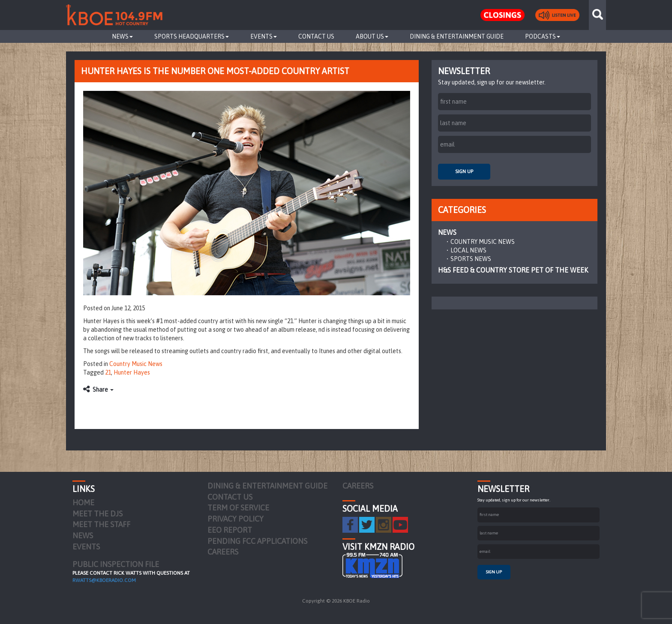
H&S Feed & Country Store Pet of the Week (513, 270)
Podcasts (543, 36)
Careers (223, 552)
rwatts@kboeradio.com (104, 580)
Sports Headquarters (192, 36)
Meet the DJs (97, 514)
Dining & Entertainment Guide (457, 36)
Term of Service (238, 508)
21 (108, 372)
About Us (372, 36)
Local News (468, 250)
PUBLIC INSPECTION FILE (116, 564)
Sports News (471, 259)
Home (83, 502)
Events (264, 36)
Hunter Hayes (132, 372)
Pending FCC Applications (257, 541)
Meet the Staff (101, 524)
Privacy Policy (235, 519)
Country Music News (136, 364)
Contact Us (316, 36)
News (122, 36)
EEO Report (230, 530)
